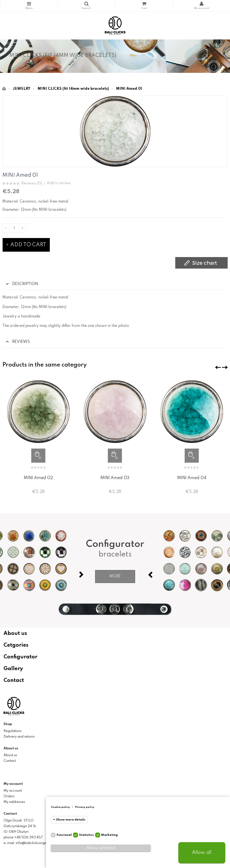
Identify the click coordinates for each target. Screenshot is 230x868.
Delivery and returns (19, 737)
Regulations (13, 731)
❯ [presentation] (225, 367)
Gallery (13, 669)
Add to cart (26, 245)
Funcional (64, 835)
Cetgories (16, 645)
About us (15, 633)
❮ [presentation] (218, 367)
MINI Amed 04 (192, 478)
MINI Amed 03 (115, 478)
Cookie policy (60, 807)
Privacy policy (85, 807)
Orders (9, 796)
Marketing (109, 835)
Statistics (86, 835)
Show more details (71, 820)
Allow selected (101, 848)
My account (13, 791)
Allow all (202, 853)
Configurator (20, 657)
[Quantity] (14, 228)
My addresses (14, 802)
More (115, 576)
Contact (14, 680)
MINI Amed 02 (38, 478)
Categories (29, 4)
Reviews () (32, 184)
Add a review (59, 183)
